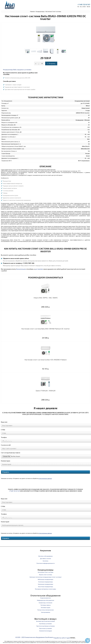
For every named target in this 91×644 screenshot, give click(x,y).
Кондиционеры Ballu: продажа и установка (17, 70)
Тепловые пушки (45, 607)
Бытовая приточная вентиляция (45, 621)
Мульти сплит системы (46, 575)
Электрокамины (46, 612)
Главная (32, 11)
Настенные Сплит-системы (53, 11)
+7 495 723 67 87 (84, 4)
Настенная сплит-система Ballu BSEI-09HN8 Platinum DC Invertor (46, 329)
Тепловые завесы (46, 605)
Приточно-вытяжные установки (46, 626)
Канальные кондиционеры (46, 584)
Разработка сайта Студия (62, 638)
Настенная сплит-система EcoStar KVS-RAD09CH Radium (46, 360)
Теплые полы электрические (45, 610)
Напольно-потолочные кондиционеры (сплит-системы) (45, 577)
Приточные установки (45, 628)
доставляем (39, 269)
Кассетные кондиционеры (46, 587)
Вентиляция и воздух (45, 619)
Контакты (45, 561)
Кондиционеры (40, 11)
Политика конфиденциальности (46, 563)
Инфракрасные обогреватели (46, 600)
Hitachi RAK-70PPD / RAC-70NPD (46, 298)
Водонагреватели (46, 598)
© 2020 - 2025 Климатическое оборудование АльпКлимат (34, 637)
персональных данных (45, 478)
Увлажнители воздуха (45, 631)
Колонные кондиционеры (46, 582)
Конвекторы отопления (45, 603)
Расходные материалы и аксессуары (45, 589)
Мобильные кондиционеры (45, 579)
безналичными (21, 269)
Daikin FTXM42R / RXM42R (46, 391)
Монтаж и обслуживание (45, 556)
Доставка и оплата (45, 558)
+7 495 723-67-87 (14, 491)
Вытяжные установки (46, 624)
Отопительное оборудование (45, 595)
